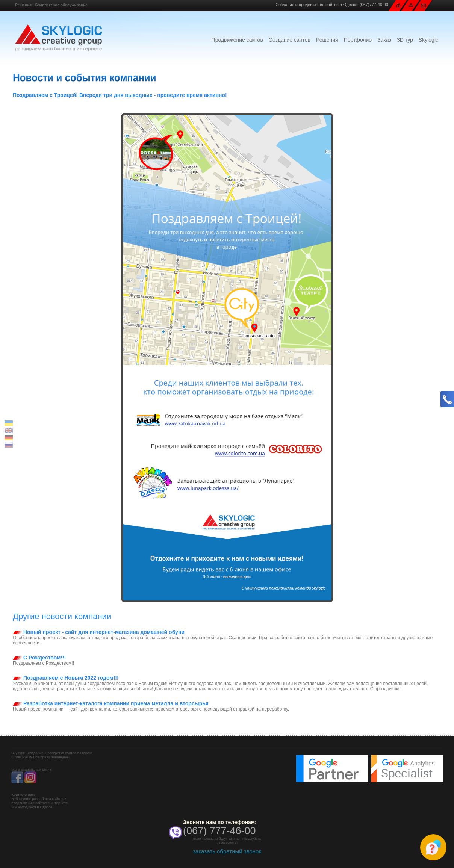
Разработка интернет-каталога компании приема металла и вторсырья (111, 703)
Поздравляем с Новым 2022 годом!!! (66, 678)
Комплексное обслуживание (61, 5)
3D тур (405, 40)
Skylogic (428, 40)
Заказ (384, 40)
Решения (23, 5)
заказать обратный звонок (227, 851)
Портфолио (358, 40)
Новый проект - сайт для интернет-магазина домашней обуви (99, 632)
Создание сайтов (290, 40)
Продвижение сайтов (237, 40)
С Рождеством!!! (39, 658)
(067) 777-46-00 (219, 831)
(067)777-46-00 (374, 5)
